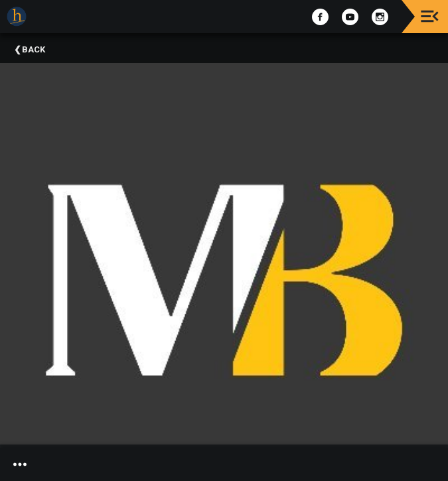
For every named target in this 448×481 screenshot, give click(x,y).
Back (34, 49)
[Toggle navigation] (430, 16)
